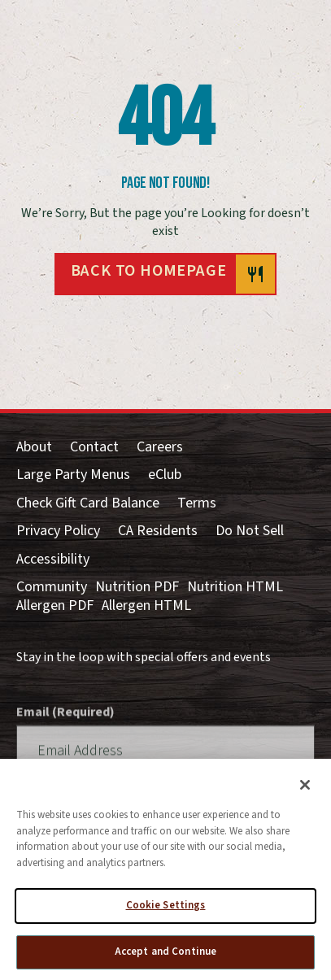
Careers (160, 448)
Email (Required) (65, 730)
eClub (165, 475)
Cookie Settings (166, 910)
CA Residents (158, 531)
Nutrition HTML (235, 588)
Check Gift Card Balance (88, 504)
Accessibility (53, 560)
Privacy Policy (58, 531)
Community (52, 588)
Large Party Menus (73, 475)
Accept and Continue (165, 956)
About (34, 448)
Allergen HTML (146, 606)
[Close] (305, 790)
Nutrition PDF (137, 588)
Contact (94, 448)
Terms (197, 504)
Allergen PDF (55, 606)
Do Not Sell (250, 531)
